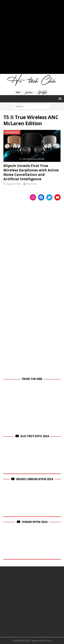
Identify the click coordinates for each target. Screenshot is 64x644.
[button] (59, 99)
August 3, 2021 (14, 184)
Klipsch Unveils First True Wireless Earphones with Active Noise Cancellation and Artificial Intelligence (31, 172)
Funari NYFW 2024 (35, 522)
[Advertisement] (32, 39)
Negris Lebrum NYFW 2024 (35, 479)
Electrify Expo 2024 (35, 436)
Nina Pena (31, 184)
